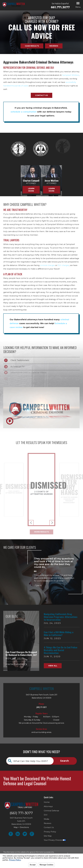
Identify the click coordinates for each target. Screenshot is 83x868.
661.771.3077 (60, 7)
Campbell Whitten (71, 75)
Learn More (21, 190)
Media (46, 819)
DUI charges (63, 265)
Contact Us (41, 95)
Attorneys (48, 806)
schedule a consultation (24, 112)
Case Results (32, 46)
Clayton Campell (21, 181)
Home (47, 802)
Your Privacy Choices (55, 840)
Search (65, 761)
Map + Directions (21, 827)
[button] (78, 5)
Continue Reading (16, 664)
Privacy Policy (50, 832)
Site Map (48, 836)
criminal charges (47, 265)
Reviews (54, 46)
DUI (46, 815)
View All (53, 666)
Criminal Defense (51, 811)
